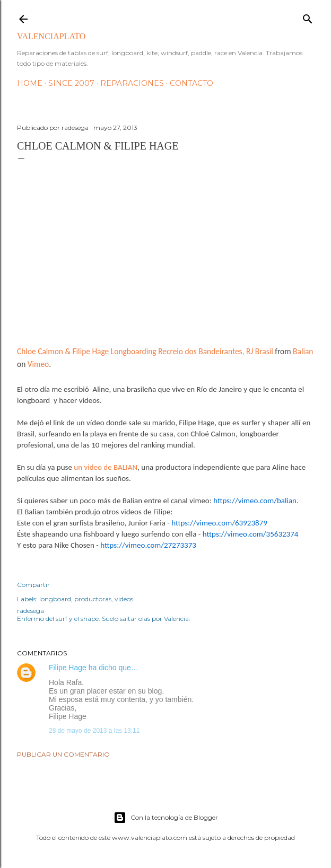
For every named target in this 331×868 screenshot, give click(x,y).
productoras (93, 599)
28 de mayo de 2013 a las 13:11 (94, 731)
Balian (303, 351)
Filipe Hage (68, 668)
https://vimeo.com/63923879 (219, 523)
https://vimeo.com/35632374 (251, 534)
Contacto (191, 83)
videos (124, 599)
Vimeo (38, 364)
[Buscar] (308, 17)
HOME (30, 83)
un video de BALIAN (106, 467)
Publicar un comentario (63, 754)
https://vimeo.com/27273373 (148, 545)
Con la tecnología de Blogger (166, 818)
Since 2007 (71, 83)
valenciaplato (51, 36)
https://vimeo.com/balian (255, 501)
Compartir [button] (33, 585)
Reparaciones (132, 83)
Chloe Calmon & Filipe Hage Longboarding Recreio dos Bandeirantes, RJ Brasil (145, 351)
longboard (55, 599)
